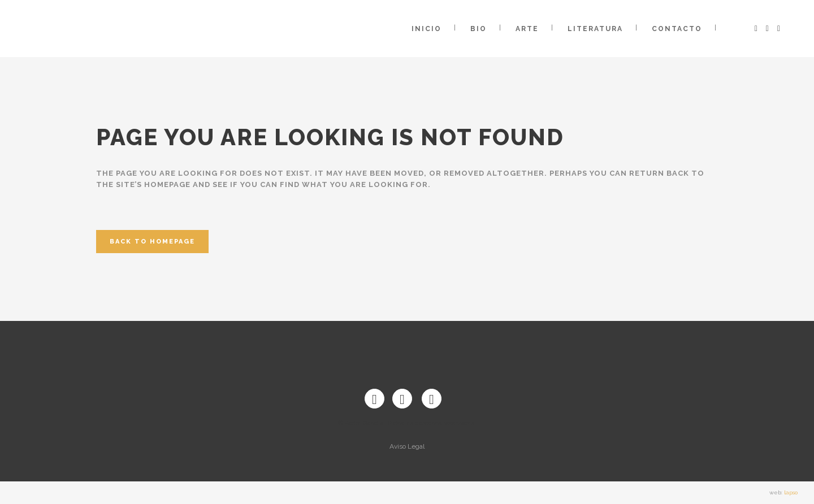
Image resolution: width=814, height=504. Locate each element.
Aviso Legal (407, 446)
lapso (791, 492)
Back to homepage (152, 242)
